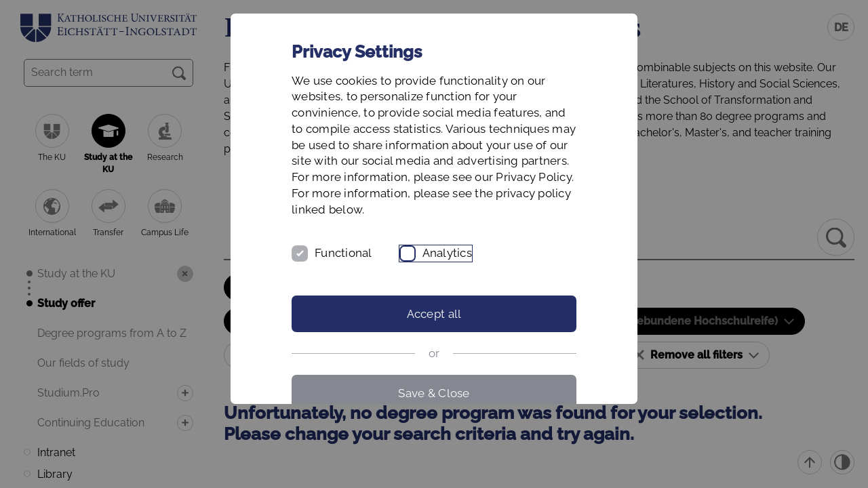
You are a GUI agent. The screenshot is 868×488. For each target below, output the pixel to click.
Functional (343, 253)
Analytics (447, 253)
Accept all (434, 314)
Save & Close (434, 393)
